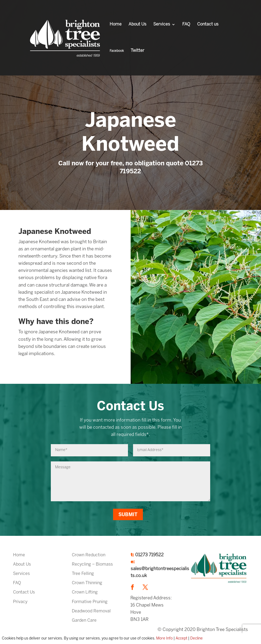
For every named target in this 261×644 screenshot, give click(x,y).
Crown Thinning (87, 583)
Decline (196, 639)
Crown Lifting (85, 592)
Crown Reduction (89, 555)
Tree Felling (83, 574)
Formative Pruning (90, 602)
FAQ (186, 24)
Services (162, 24)
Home (116, 24)
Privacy (20, 602)
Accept (181, 639)
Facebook (117, 51)
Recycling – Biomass (92, 564)
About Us (137, 24)
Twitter (137, 51)
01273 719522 (149, 555)
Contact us (208, 24)
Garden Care (84, 620)
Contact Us (24, 592)
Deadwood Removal (91, 611)
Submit (128, 515)
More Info (164, 639)
